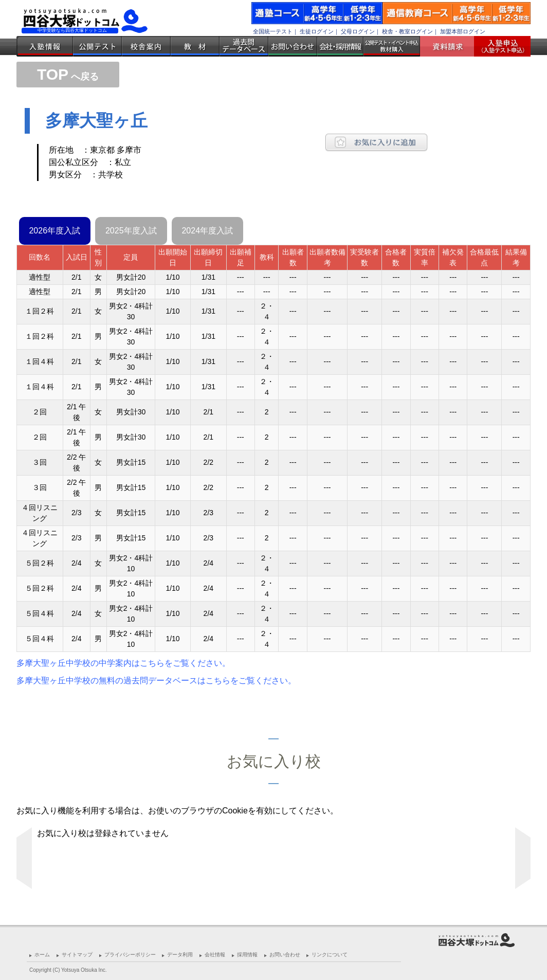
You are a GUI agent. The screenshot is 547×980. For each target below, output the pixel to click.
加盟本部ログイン (463, 31)
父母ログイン (358, 31)
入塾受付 (498, 46)
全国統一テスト (273, 31)
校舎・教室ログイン (407, 31)
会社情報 (215, 955)
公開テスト (97, 46)
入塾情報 (45, 46)
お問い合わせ (293, 46)
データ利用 (180, 955)
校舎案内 (146, 46)
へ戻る (68, 77)
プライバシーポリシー (130, 955)
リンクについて (330, 955)
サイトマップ (77, 955)
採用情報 (247, 955)
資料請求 (451, 46)
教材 (195, 46)
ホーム (42, 955)
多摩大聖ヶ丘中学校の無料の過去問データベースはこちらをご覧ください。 (156, 680)
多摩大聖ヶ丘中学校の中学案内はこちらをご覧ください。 (123, 663)
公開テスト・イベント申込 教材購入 (392, 46)
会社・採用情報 (340, 46)
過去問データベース (244, 46)
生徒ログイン (317, 31)
